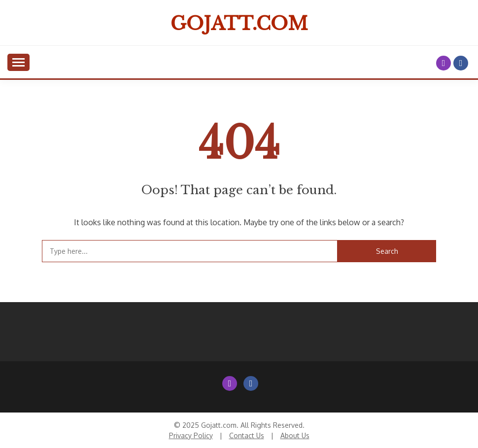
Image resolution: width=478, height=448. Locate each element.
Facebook (461, 63)
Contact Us (247, 435)
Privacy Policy (191, 435)
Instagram (444, 63)
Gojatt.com (239, 24)
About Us (295, 435)
